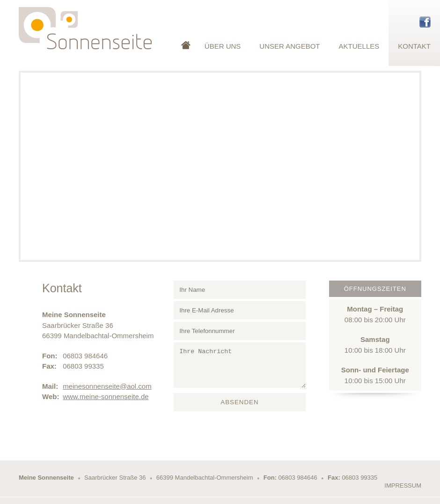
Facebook (425, 22)
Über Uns (223, 46)
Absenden (239, 402)
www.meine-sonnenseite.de (106, 397)
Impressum (403, 485)
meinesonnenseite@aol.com (107, 386)
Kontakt (414, 46)
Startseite (186, 33)
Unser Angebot (290, 46)
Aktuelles (359, 46)
